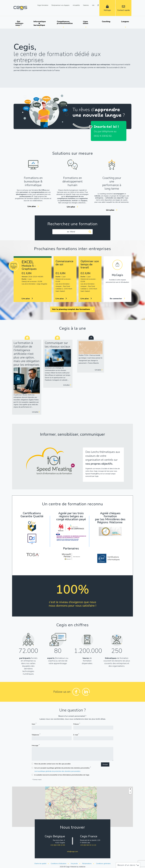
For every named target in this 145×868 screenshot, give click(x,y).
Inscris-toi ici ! (106, 127)
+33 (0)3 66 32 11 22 (88, 845)
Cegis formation (43, 5)
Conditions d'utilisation (59, 864)
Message (35, 746)
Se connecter (117, 299)
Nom (33, 724)
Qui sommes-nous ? (19, 23)
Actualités (76, 5)
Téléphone (35, 735)
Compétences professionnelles (64, 22)
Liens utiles (86, 22)
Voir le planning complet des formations (72, 309)
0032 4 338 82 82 (103, 136)
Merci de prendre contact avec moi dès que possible (52, 764)
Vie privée (74, 864)
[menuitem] (19, 23)
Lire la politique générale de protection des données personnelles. (58, 771)
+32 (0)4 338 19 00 (58, 845)
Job (93, 5)
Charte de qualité (40, 864)
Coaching (106, 22)
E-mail (76, 735)
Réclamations (87, 864)
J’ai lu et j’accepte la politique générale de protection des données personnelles (62, 768)
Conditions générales (103, 864)
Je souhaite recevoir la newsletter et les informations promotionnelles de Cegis (62, 775)
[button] (50, 804)
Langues (125, 22)
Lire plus (33, 206)
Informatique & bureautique (40, 23)
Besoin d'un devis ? (128, 865)
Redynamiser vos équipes (60, 5)
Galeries (86, 5)
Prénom (76, 724)
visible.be (82, 867)
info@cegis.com (72, 852)
